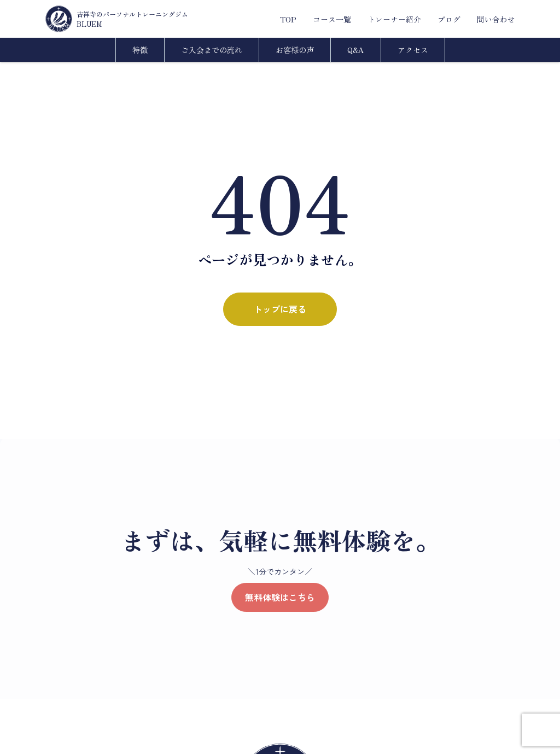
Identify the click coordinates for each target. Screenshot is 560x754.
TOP (288, 19)
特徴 (140, 50)
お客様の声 (295, 50)
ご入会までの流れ (212, 50)
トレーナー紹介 (394, 19)
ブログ (449, 19)
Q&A (356, 50)
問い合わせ (496, 19)
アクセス (413, 50)
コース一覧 (332, 19)
